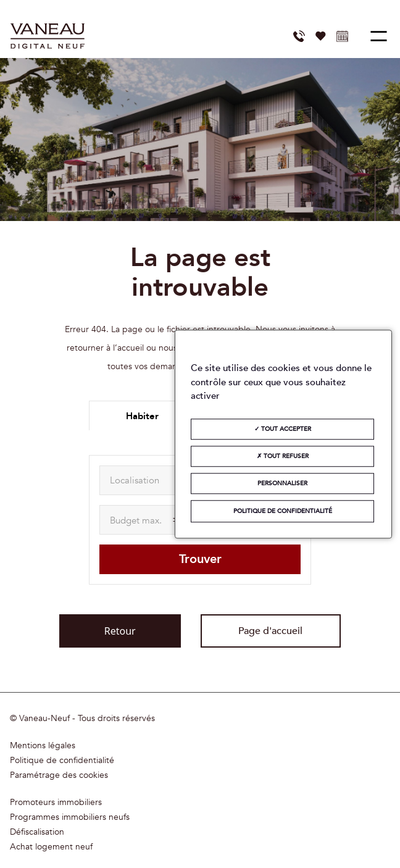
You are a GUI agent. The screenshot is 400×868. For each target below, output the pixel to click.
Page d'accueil (270, 631)
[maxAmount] (146, 520)
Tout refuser (283, 456)
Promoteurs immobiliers (56, 803)
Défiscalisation (37, 832)
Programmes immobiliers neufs (70, 817)
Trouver (200, 559)
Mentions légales (43, 746)
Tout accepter (283, 429)
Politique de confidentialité (62, 761)
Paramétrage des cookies (59, 775)
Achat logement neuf (51, 847)
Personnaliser (282, 483)
